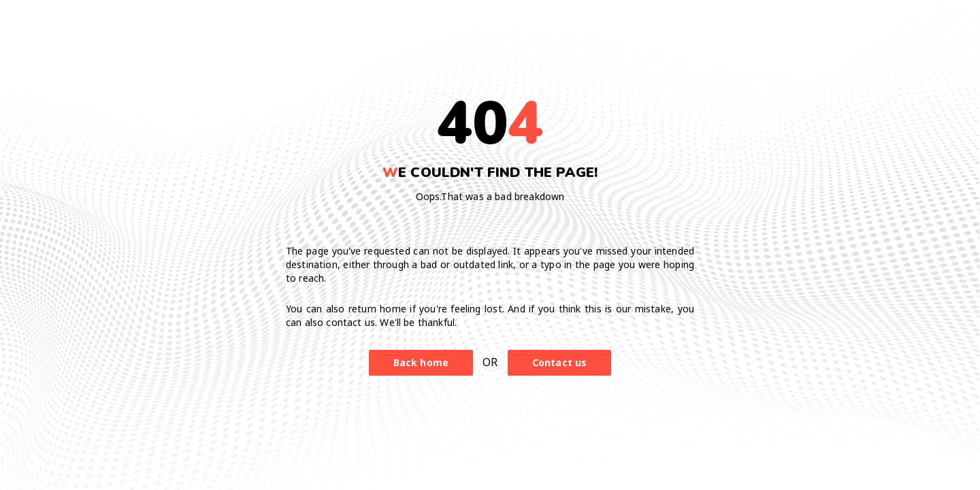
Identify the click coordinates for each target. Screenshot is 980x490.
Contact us (560, 362)
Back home (421, 362)
